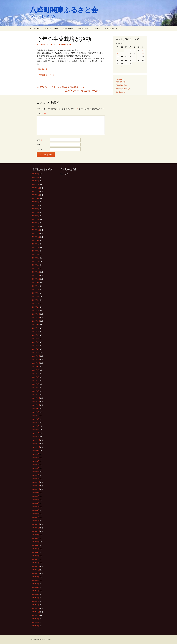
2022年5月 (36, 339)
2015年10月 (36, 615)
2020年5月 (36, 423)
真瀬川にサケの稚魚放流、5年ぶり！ (85, 91)
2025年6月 (36, 209)
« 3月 (121, 67)
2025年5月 (36, 212)
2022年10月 (36, 321)
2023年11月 (36, 275)
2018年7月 (36, 500)
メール (40, 145)
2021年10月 (36, 363)
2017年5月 (36, 549)
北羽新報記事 (42, 69)
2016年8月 (36, 580)
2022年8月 (36, 328)
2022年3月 (36, 346)
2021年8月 (36, 370)
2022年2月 (36, 349)
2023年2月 (36, 307)
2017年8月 (36, 538)
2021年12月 (36, 356)
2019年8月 (36, 454)
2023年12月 (36, 272)
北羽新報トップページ (46, 75)
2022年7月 (36, 331)
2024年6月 (36, 251)
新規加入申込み (84, 29)
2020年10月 (36, 405)
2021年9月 (36, 367)
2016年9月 (36, 577)
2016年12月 (36, 566)
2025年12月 (36, 188)
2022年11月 (36, 317)
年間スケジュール (52, 29)
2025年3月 (36, 219)
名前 (39, 140)
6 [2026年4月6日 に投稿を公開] (118, 53)
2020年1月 (36, 437)
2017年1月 (36, 563)
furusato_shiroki (66, 44)
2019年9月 (36, 451)
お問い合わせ (68, 29)
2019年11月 (36, 444)
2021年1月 (36, 395)
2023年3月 (36, 303)
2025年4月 (36, 216)
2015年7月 (36, 626)
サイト (39, 149)
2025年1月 (36, 226)
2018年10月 (36, 489)
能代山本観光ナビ (122, 92)
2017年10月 (36, 531)
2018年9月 (36, 493)
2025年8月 (36, 202)
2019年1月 (36, 479)
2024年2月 (36, 265)
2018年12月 (36, 482)
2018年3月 (36, 514)
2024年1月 (36, 268)
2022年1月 (36, 353)
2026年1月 (36, 184)
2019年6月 (36, 461)
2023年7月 (36, 289)
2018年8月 (36, 496)
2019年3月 (36, 472)
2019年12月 (36, 440)
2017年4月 (36, 552)
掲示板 (97, 29)
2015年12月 (36, 608)
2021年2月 (36, 391)
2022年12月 (36, 314)
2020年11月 (36, 402)
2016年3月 (36, 598)
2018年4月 (36, 510)
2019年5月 (36, 465)
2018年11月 (36, 486)
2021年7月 (36, 374)
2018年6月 (36, 503)
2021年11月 (36, 360)
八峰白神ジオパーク (123, 89)
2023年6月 (36, 293)
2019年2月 (36, 475)
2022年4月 (36, 342)
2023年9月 (36, 282)
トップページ (35, 29)
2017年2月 (36, 559)
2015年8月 (36, 622)
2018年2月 (36, 517)
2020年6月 (36, 419)
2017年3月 (36, 556)
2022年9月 (36, 324)
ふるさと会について (112, 29)
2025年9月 (36, 198)
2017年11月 (36, 528)
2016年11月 (36, 570)
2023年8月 (36, 286)
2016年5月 (36, 591)
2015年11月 (36, 612)
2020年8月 (36, 412)
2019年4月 (36, 468)
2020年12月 (36, 398)
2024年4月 (36, 258)
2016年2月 (36, 601)
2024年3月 (36, 261)
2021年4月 (36, 384)
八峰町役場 (120, 79)
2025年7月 (36, 205)
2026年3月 (36, 177)
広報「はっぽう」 (122, 82)
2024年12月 (36, 230)
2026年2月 (36, 181)
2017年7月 (36, 542)
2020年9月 (36, 409)
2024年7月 (36, 247)
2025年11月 (36, 191)
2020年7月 (36, 416)
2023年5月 (36, 296)
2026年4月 (36, 174)
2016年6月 (36, 587)
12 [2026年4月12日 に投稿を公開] (143, 53)
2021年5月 (36, 381)
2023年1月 (36, 310)
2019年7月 (36, 458)
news (55, 44)
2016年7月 (36, 584)
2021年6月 (36, 377)
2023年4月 (36, 300)
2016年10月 (36, 573)
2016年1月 (36, 605)
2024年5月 (36, 254)
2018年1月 (36, 521)
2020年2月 (36, 433)
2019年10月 (36, 447)
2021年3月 (36, 388)
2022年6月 (36, 335)
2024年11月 (36, 233)
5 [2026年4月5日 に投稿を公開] (143, 50)
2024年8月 (36, 244)
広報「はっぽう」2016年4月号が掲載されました (62, 87)
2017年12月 (36, 524)
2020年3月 (36, 430)
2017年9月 (36, 535)
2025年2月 (36, 223)
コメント (41, 114)
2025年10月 (36, 195)
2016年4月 (36, 594)
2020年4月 (36, 426)
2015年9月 (36, 619)
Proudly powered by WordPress (41, 639)
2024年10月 (36, 237)
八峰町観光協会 (121, 85)
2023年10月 (36, 279)
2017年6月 (36, 545)
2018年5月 (36, 507)
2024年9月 (36, 240)
